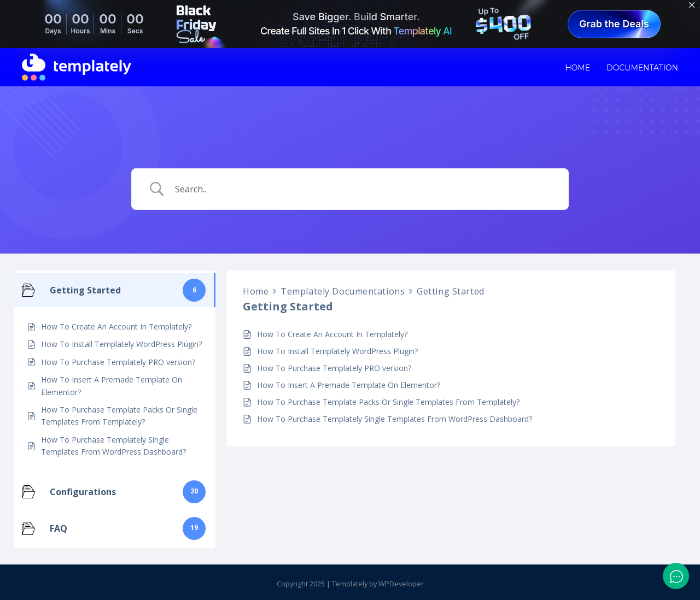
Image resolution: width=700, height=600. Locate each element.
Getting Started (450, 291)
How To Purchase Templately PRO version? (334, 368)
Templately (350, 584)
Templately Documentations (343, 291)
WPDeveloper (401, 584)
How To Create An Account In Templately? (332, 334)
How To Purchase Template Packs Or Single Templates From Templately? (388, 402)
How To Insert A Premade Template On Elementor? (349, 385)
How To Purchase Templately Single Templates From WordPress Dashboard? (395, 419)
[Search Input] (364, 189)
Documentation (642, 68)
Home (577, 68)
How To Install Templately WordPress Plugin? (337, 351)
